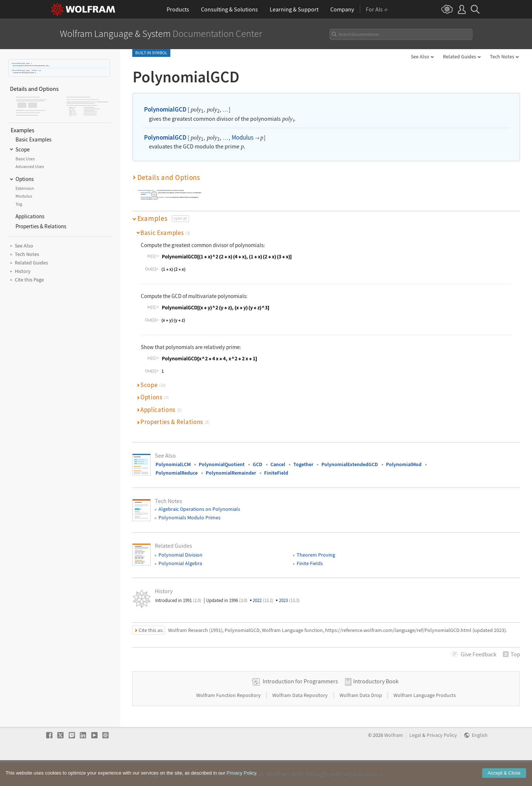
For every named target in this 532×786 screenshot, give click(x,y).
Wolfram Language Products (425, 719)
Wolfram (394, 759)
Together (303, 464)
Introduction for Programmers (300, 705)
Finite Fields (310, 563)
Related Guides (460, 57)
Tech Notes (502, 57)
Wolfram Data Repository (301, 719)
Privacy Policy (442, 759)
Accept (504, 779)
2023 (289, 600)
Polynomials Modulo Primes (190, 517)
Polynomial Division (180, 555)
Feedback (479, 654)
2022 (263, 600)
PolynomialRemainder (231, 473)
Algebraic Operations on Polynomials (199, 509)
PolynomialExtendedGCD (350, 464)
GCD (258, 464)
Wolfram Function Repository (229, 719)
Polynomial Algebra (180, 563)
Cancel (278, 464)
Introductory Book (376, 705)
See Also (420, 57)
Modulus (35, 70)
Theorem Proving (316, 555)
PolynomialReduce (177, 473)
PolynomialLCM (173, 464)
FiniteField (276, 473)
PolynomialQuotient (222, 464)
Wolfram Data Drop (361, 719)
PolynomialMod (404, 464)
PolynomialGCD (16, 63)
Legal (415, 759)
